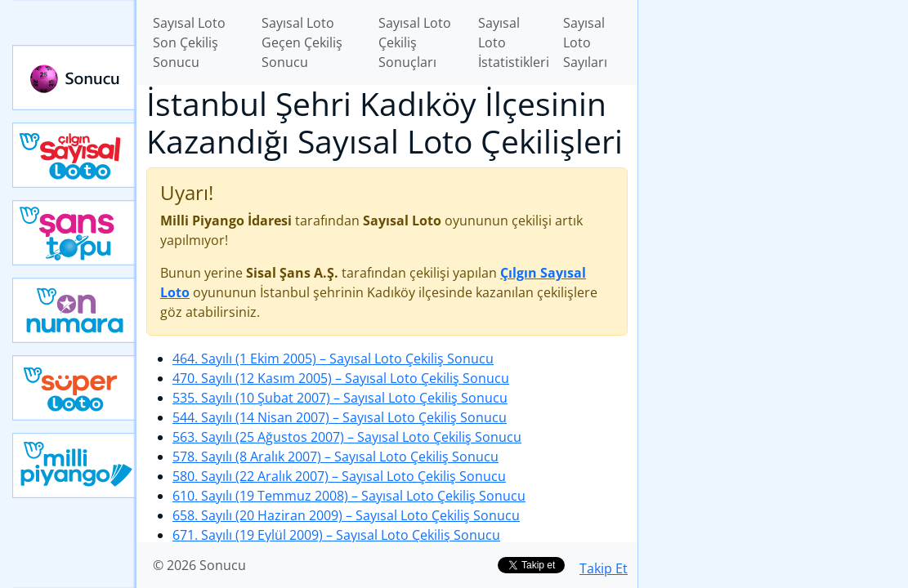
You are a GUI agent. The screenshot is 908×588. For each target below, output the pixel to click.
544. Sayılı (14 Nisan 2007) (340, 417)
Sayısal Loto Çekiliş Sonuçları (415, 42)
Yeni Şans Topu (74, 233)
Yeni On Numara (74, 310)
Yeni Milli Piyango (74, 465)
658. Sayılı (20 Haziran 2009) (346, 515)
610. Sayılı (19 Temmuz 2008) (349, 496)
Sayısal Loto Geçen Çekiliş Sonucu (302, 42)
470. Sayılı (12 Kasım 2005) (341, 378)
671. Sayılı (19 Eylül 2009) (336, 535)
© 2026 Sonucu (199, 565)
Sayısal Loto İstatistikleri (514, 42)
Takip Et (604, 568)
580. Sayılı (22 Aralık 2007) (339, 476)
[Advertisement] (773, 115)
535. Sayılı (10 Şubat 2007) (340, 398)
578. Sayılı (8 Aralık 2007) (335, 457)
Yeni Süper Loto (74, 388)
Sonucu (74, 78)
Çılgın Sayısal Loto (74, 155)
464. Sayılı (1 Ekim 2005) (333, 359)
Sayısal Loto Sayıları (585, 42)
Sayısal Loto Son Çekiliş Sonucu (189, 42)
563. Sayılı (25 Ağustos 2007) (347, 437)
